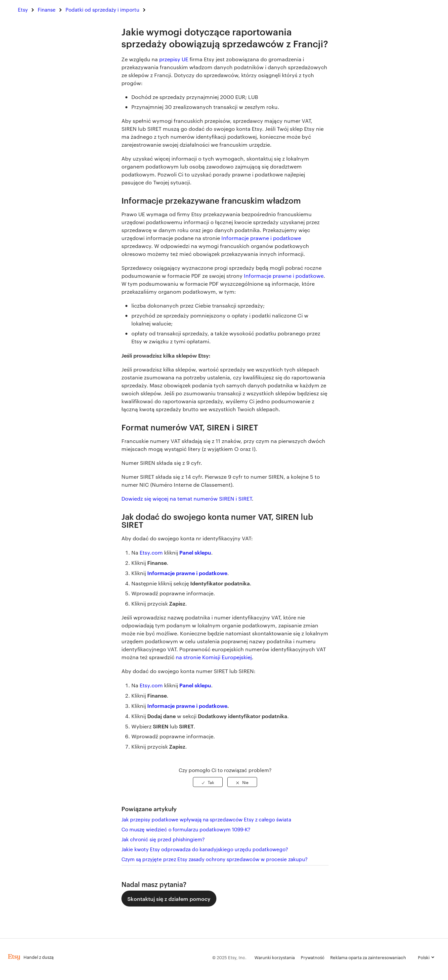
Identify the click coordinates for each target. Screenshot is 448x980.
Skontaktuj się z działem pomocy (169, 899)
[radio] (208, 782)
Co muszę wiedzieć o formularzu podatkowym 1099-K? (186, 829)
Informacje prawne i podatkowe (261, 238)
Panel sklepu (195, 552)
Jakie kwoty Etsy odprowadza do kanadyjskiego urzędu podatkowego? (205, 849)
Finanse (47, 9)
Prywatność (313, 957)
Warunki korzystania (275, 957)
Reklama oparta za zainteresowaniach (368, 957)
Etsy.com (151, 552)
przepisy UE (174, 59)
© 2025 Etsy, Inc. (229, 957)
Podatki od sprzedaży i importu (102, 9)
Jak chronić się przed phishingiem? (163, 839)
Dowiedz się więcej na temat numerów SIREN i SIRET (187, 498)
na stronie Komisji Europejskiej (214, 657)
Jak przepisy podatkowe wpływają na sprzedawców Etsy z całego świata (206, 819)
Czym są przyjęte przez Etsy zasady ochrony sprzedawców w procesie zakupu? (215, 859)
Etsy (23, 9)
